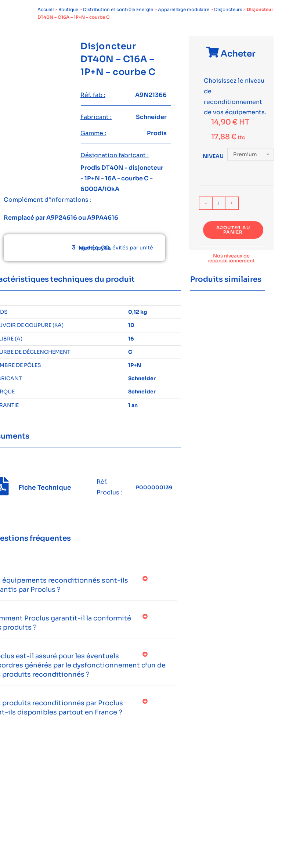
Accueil (46, 9)
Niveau (213, 156)
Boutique (68, 9)
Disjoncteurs (228, 9)
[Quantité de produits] (219, 203)
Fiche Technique (45, 488)
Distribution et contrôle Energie (118, 9)
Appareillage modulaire (184, 9)
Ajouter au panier (233, 230)
